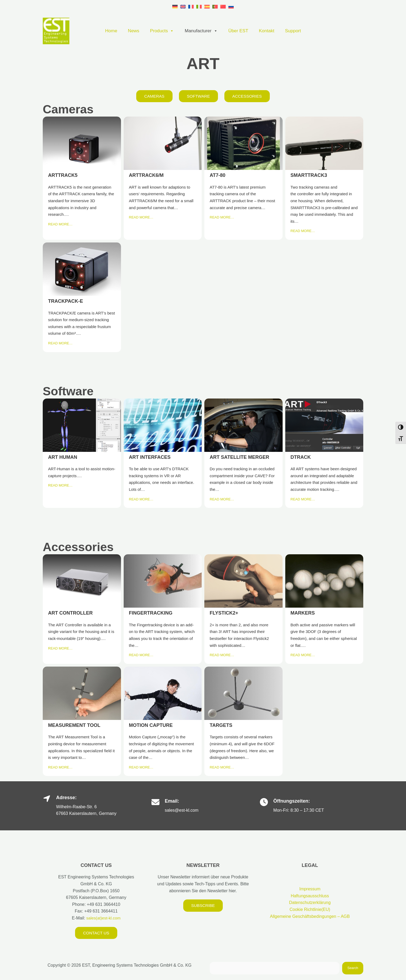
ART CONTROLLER (82, 581)
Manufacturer (201, 31)
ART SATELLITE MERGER (243, 425)
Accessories (248, 96)
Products (162, 31)
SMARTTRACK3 (324, 143)
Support (293, 31)
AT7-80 (243, 143)
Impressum (310, 889)
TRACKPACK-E (82, 269)
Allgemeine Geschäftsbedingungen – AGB (310, 916)
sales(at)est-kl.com (103, 918)
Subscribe (203, 906)
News (134, 31)
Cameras (153, 96)
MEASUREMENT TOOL (82, 693)
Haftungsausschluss (310, 896)
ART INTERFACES (163, 425)
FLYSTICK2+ (243, 581)
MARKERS (324, 581)
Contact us (96, 933)
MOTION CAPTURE (163, 693)
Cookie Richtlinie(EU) (310, 910)
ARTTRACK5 (82, 143)
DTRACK (324, 425)
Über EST (238, 31)
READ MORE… (60, 224)
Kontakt (267, 31)
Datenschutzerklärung (310, 903)
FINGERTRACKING (163, 581)
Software (198, 96)
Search (353, 968)
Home (111, 31)
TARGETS (243, 693)
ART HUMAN (82, 425)
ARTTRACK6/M (163, 143)
